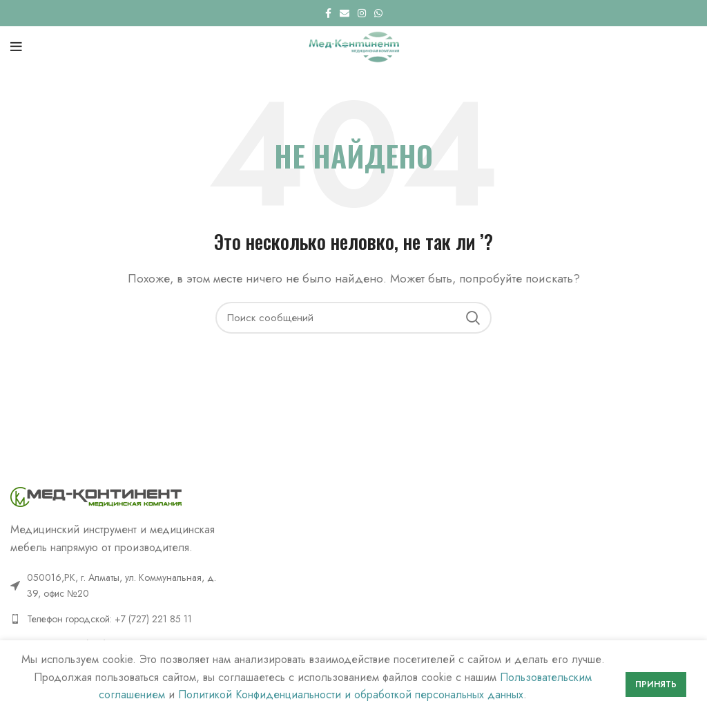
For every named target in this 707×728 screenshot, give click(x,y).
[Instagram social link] (362, 13)
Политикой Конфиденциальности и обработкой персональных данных (351, 695)
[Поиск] (353, 318)
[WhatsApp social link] (378, 13)
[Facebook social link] (328, 13)
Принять (656, 684)
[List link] (118, 619)
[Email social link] (345, 13)
